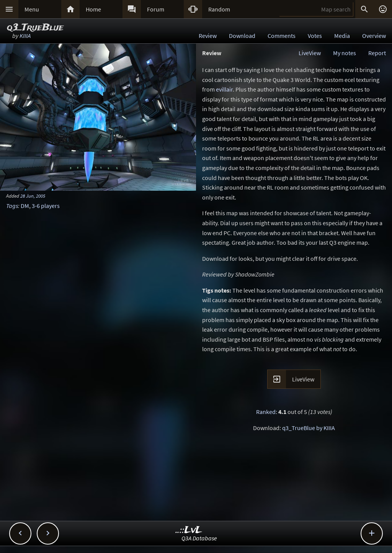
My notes (345, 53)
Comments (282, 36)
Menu (32, 9)
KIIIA (25, 36)
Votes (315, 36)
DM (25, 206)
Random (219, 9)
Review (208, 36)
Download (242, 36)
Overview (374, 36)
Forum (156, 9)
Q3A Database (199, 538)
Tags (12, 206)
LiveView (310, 53)
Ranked (266, 412)
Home (93, 9)
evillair (224, 89)
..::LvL (189, 530)
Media (342, 36)
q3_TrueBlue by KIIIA (309, 428)
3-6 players (46, 206)
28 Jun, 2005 (33, 196)
